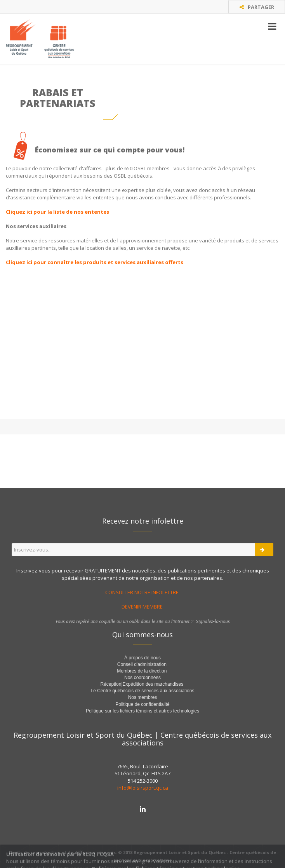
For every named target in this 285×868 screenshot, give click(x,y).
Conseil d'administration (142, 664)
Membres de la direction (142, 671)
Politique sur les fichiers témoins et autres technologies (142, 711)
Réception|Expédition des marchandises (142, 684)
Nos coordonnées (142, 678)
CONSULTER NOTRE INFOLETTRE (142, 592)
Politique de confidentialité (142, 704)
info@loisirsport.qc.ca (143, 788)
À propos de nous (142, 658)
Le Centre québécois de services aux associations (143, 691)
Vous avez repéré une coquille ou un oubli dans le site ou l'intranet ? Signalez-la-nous (142, 621)
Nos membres (143, 697)
